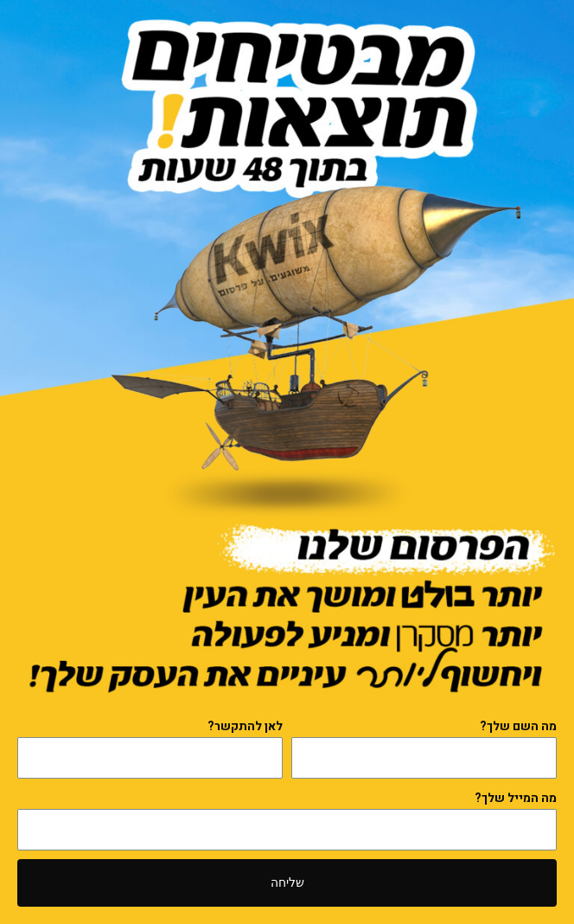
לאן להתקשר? (245, 726)
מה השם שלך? (518, 726)
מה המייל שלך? (516, 798)
